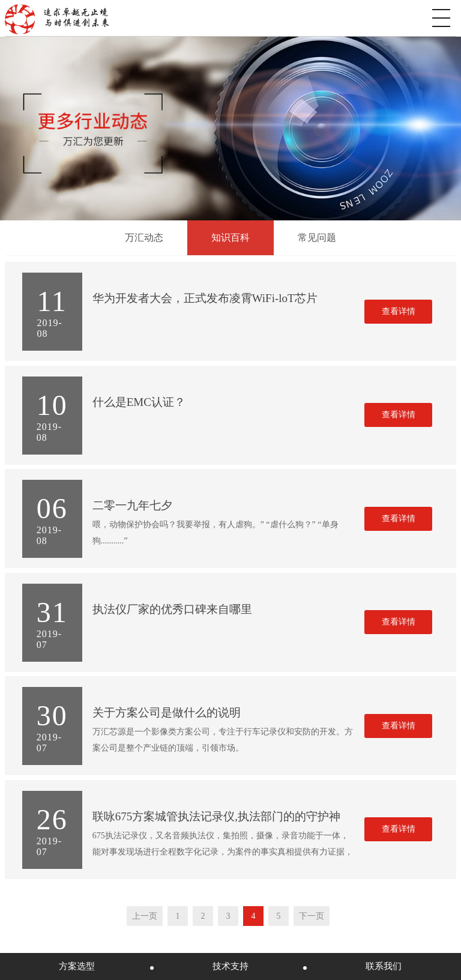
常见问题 (317, 237)
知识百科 (230, 237)
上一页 (145, 916)
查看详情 (399, 311)
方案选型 (77, 966)
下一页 (312, 916)
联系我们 (384, 966)
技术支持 (230, 966)
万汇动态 (144, 237)
